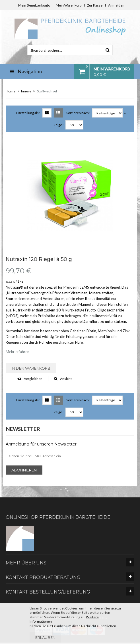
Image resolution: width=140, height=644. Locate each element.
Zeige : (58, 125)
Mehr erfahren (17, 352)
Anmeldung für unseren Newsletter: (42, 444)
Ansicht (63, 379)
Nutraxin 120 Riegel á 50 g (39, 259)
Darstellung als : (28, 113)
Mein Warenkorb (69, 5)
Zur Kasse (95, 5)
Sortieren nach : (78, 113)
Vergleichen (30, 379)
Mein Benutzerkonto (34, 5)
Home (11, 91)
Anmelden (116, 5)
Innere (26, 91)
